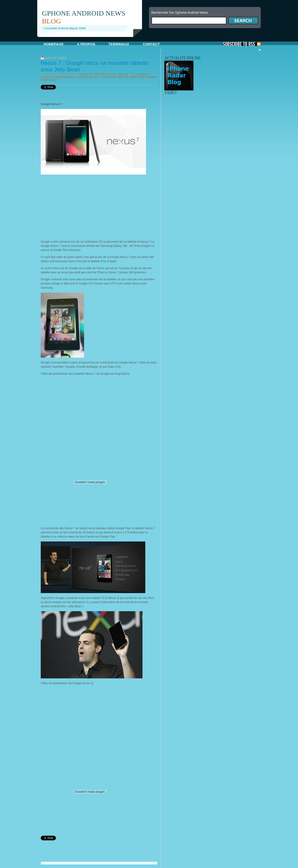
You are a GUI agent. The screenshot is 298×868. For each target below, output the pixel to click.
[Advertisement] (92, 39)
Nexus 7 (112, 74)
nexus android (109, 77)
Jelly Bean (100, 74)
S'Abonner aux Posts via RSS (242, 44)
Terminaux (119, 44)
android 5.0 (47, 77)
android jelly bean (65, 77)
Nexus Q (123, 74)
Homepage (54, 44)
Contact (151, 44)
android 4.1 (144, 74)
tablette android (138, 77)
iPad (104, 261)
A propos (86, 44)
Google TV (87, 74)
